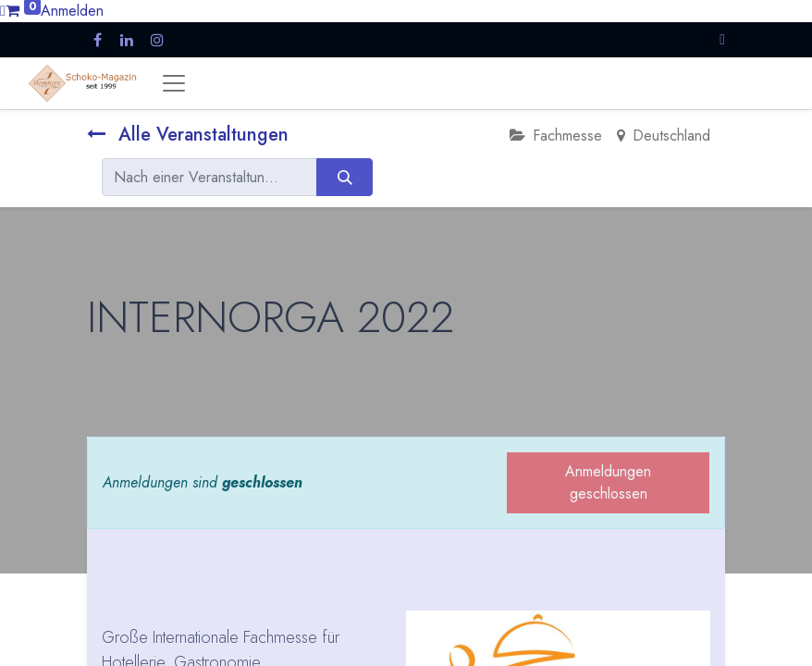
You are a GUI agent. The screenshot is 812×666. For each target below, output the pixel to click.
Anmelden (72, 11)
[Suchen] (344, 177)
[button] (722, 39)
